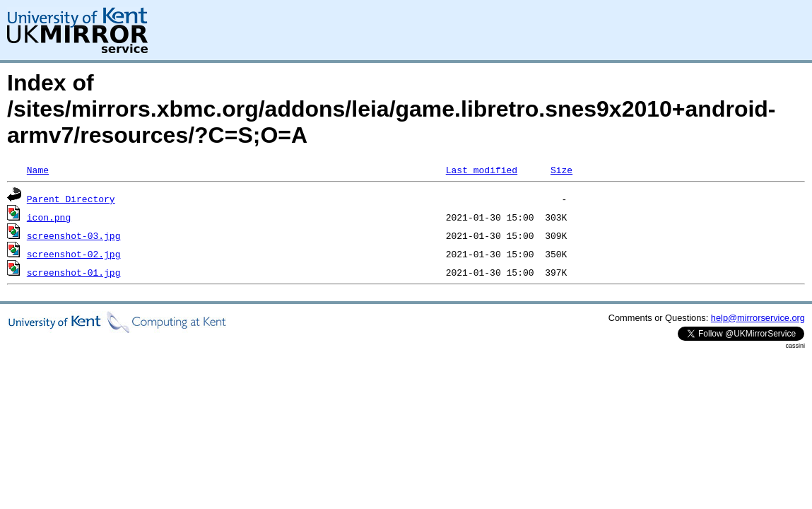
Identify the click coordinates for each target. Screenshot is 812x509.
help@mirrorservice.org (758, 318)
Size (561, 170)
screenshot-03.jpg (74, 235)
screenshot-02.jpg (74, 254)
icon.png (49, 217)
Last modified (482, 170)
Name (38, 170)
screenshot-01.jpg (74, 272)
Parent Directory (71, 199)
